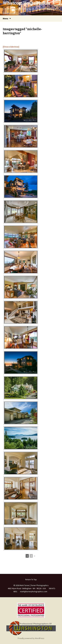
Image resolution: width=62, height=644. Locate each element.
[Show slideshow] (11, 47)
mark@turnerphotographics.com (34, 591)
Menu (5, 18)
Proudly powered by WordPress (31, 638)
